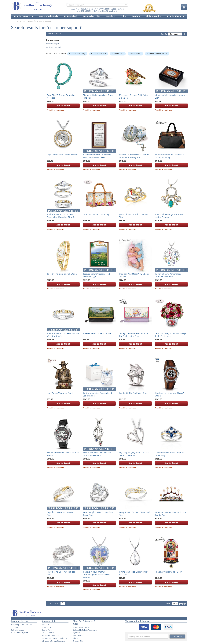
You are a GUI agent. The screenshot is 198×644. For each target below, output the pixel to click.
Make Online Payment (19, 633)
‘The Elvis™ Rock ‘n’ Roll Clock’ (168, 572)
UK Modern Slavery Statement (54, 641)
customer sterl (135, 54)
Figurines (77, 633)
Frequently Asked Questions (22, 624)
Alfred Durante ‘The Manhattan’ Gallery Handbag (169, 156)
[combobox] (97, 5)
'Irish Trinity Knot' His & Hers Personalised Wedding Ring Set (61, 216)
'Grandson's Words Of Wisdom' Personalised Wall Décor (97, 156)
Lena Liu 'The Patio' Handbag (96, 214)
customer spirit (118, 54)
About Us (46, 624)
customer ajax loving (77, 54)
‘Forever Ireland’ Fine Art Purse (97, 333)
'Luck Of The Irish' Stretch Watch (62, 274)
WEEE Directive (48, 633)
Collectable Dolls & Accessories (85, 630)
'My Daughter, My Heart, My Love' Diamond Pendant (134, 454)
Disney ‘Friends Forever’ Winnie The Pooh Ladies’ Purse (133, 335)
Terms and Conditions (50, 635)
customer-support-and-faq (157, 54)
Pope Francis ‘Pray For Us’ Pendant (63, 155)
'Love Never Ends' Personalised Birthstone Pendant (97, 454)
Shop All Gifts (78, 641)
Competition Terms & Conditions (54, 638)
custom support (53, 47)
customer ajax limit (99, 54)
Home (16, 21)
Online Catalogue (18, 630)
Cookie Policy (47, 630)
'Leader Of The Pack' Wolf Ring (133, 393)
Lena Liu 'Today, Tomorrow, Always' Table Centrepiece (171, 335)
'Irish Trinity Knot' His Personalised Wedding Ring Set (63, 335)
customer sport (53, 44)
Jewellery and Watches (82, 627)
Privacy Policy (47, 627)
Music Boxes (78, 635)
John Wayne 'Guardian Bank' (60, 393)
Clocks (76, 638)
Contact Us (15, 627)
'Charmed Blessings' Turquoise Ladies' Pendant (169, 216)
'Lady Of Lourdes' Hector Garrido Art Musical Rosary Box (134, 156)
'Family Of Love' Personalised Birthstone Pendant (168, 275)
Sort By (164, 34)
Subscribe (177, 636)
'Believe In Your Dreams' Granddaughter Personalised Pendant (96, 575)
